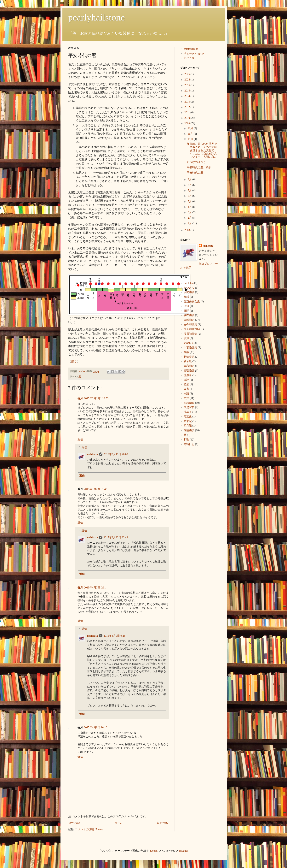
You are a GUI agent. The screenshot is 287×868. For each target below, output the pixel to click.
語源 (186, 338)
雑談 (186, 352)
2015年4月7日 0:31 (95, 588)
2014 (187, 96)
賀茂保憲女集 (192, 301)
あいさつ (189, 288)
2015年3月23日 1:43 (96, 489)
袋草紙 (188, 361)
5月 (190, 201)
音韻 (186, 297)
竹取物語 (189, 371)
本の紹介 (189, 403)
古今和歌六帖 (192, 329)
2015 (187, 91)
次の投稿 (75, 823)
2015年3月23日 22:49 (116, 537)
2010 (187, 118)
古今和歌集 (190, 325)
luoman (154, 851)
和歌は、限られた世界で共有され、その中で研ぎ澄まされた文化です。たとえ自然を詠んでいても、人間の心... (202, 150)
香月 (80, 398)
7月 (190, 190)
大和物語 (189, 366)
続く (74, 361)
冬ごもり (189, 58)
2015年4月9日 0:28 (114, 636)
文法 (186, 398)
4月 (190, 207)
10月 (191, 139)
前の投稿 (162, 823)
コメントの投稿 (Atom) (89, 829)
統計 (186, 380)
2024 (187, 80)
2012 (187, 107)
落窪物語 (189, 430)
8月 (190, 185)
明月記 (188, 426)
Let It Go (189, 283)
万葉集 (188, 417)
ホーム (118, 823)
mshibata (92, 454)
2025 (187, 74)
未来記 (188, 421)
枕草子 (188, 412)
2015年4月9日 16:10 (96, 727)
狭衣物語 (189, 315)
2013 (187, 102)
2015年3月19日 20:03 (116, 454)
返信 (80, 439)
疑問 (186, 311)
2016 (187, 85)
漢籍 (186, 306)
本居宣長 (189, 407)
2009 (187, 124)
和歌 (186, 440)
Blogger (183, 851)
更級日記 (189, 343)
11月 (191, 134)
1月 (190, 223)
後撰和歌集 (190, 334)
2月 (190, 218)
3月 (190, 212)
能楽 (186, 384)
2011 (187, 112)
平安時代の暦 (195, 173)
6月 (190, 196)
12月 (191, 128)
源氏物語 (189, 320)
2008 (187, 230)
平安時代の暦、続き (199, 167)
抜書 (186, 389)
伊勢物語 (189, 292)
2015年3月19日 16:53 (96, 398)
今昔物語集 (190, 348)
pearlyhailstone (97, 17)
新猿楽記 (189, 357)
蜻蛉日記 (189, 444)
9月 (190, 179)
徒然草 (188, 375)
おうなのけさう (196, 162)
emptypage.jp (191, 49)
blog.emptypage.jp (194, 53)
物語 (186, 394)
